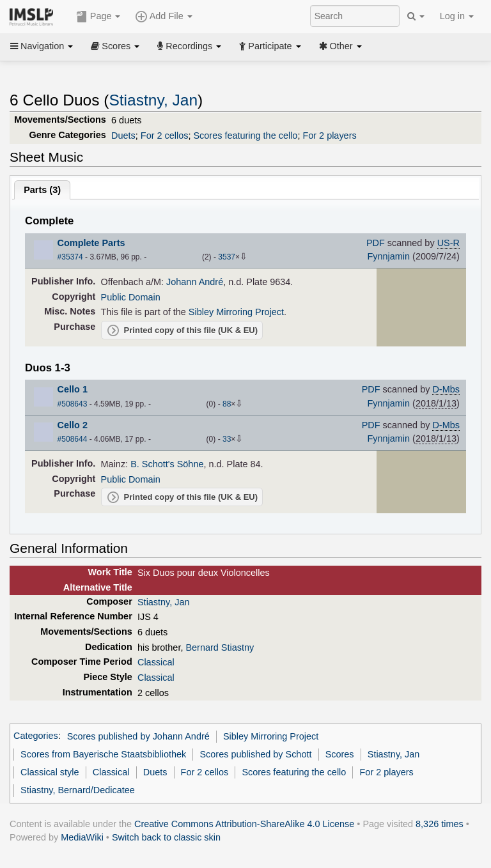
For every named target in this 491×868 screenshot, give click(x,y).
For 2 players (329, 136)
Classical (156, 662)
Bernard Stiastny (220, 647)
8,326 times (440, 824)
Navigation (42, 46)
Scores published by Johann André (138, 736)
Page (98, 17)
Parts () (42, 190)
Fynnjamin (388, 256)
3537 (227, 257)
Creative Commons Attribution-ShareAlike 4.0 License (244, 824)
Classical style (50, 772)
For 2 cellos (165, 136)
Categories (36, 736)
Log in (457, 16)
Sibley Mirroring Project (236, 312)
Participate (270, 46)
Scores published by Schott (255, 754)
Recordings (189, 46)
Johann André (195, 282)
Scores (115, 46)
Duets (123, 136)
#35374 (70, 257)
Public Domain (131, 297)
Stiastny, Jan (153, 100)
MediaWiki (82, 837)
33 (227, 439)
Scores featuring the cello (245, 136)
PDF (376, 243)
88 (227, 404)
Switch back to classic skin (166, 837)
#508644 (73, 439)
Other (340, 46)
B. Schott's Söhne (167, 464)
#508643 (73, 404)
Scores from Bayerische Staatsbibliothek (103, 754)
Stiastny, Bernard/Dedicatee (78, 790)
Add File (164, 17)
